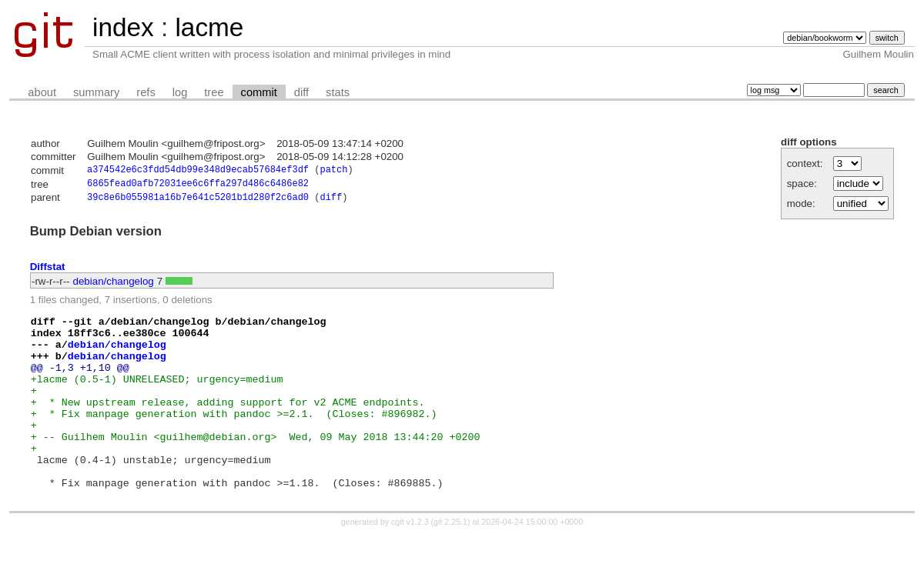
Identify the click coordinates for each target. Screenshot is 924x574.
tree (214, 92)
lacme (209, 27)
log (180, 92)
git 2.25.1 (450, 560)
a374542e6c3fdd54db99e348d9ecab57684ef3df (198, 171)
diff (301, 92)
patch (333, 171)
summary (96, 92)
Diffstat (48, 270)
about (42, 92)
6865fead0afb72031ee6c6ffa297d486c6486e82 (198, 186)
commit (259, 92)
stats (338, 92)
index (123, 27)
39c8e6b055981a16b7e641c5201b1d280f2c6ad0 (198, 201)
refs (146, 92)
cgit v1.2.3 (410, 560)
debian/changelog (114, 285)
